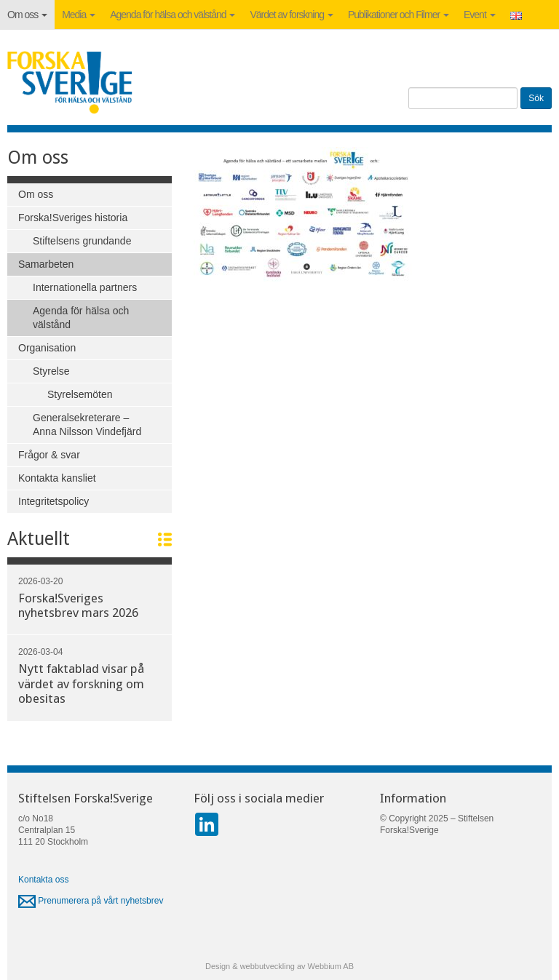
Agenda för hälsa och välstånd (173, 15)
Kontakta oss (43, 880)
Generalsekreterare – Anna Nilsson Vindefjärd (87, 425)
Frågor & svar (49, 455)
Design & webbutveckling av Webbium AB (279, 966)
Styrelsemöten (80, 394)
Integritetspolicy (53, 501)
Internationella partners (85, 287)
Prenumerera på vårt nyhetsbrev (91, 901)
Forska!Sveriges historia (73, 218)
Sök (536, 98)
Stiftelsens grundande (82, 241)
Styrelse (51, 371)
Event (480, 15)
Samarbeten (46, 264)
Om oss (27, 15)
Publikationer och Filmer (399, 15)
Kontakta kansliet (57, 478)
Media (79, 15)
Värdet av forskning (292, 15)
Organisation (47, 348)
